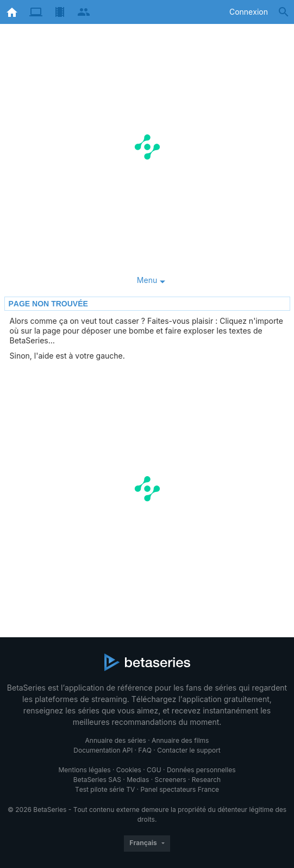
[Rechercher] (284, 12)
